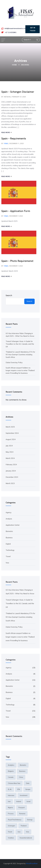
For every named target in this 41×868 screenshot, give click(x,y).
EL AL (10, 789)
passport (22, 808)
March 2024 (10, 458)
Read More (7, 133)
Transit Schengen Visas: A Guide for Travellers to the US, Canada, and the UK (20, 344)
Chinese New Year (14, 783)
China (21, 777)
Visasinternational (26, 838)
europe (28, 789)
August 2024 (11, 439)
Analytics (11, 765)
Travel (8, 556)
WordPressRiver (32, 863)
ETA (19, 789)
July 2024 (9, 446)
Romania (22, 814)
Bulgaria (11, 771)
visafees (11, 838)
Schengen (11, 826)
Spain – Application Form (16, 211)
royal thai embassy (15, 820)
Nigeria (10, 808)
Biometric (9, 531)
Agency (9, 512)
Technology (10, 550)
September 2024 (12, 433)
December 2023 (12, 477)
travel (10, 832)
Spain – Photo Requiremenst (17, 261)
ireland (19, 801)
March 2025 (10, 427)
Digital (8, 544)
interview (11, 795)
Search (9, 295)
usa (19, 832)
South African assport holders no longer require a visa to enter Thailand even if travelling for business (20, 370)
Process (11, 814)
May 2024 (10, 452)
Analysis (9, 519)
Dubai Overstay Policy (14, 362)
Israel (29, 801)
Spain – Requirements (14, 139)
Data (28, 783)
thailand (24, 826)
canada (11, 777)
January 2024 (11, 471)
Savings (30, 820)
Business (9, 538)
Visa (7, 563)
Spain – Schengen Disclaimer (18, 92)
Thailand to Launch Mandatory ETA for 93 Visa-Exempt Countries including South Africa (20, 355)
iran (9, 801)
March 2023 (10, 483)
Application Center (13, 525)
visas (6, 144)
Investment (24, 795)
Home (14, 65)
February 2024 (11, 465)
